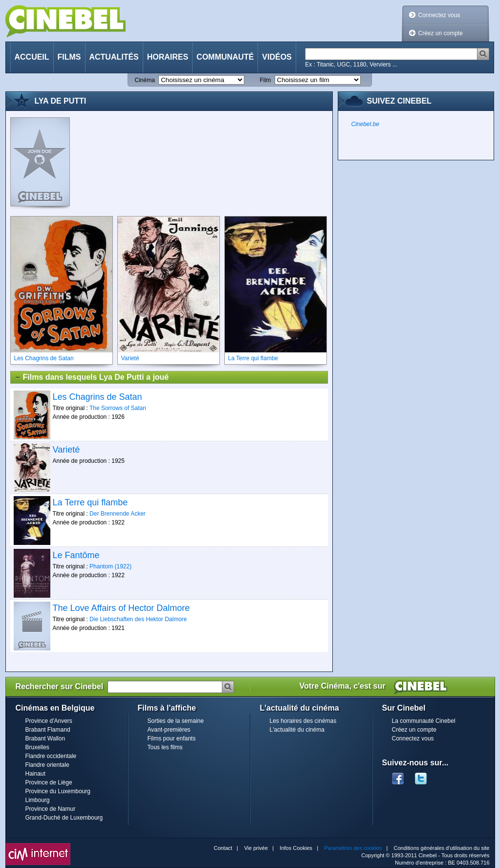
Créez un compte (441, 33)
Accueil (32, 57)
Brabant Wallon (45, 738)
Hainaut (35, 774)
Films (69, 57)
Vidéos (277, 57)
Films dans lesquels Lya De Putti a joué (92, 377)
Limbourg (38, 800)
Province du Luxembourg (58, 791)
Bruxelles (37, 747)
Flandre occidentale (51, 756)
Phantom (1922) (110, 566)
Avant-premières (169, 730)
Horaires (168, 57)
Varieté (66, 450)
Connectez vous (439, 15)
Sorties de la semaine (176, 721)
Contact (223, 848)
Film (266, 80)
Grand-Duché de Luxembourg (64, 818)
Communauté (225, 57)
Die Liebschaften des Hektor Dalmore (138, 619)
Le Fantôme (76, 555)
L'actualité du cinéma (297, 730)
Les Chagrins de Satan (98, 397)
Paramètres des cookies (353, 848)
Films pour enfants (172, 738)
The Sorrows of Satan (118, 408)
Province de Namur (51, 809)
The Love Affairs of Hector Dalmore (121, 608)
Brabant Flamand (48, 730)
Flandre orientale (47, 765)
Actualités (114, 57)
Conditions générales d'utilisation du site (442, 848)
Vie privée (256, 848)
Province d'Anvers (49, 721)
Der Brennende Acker (118, 514)
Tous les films (165, 747)
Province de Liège (49, 782)
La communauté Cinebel (424, 721)
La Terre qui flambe (90, 502)
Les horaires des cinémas (303, 721)
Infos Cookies (296, 848)
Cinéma (145, 80)
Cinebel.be (365, 124)
